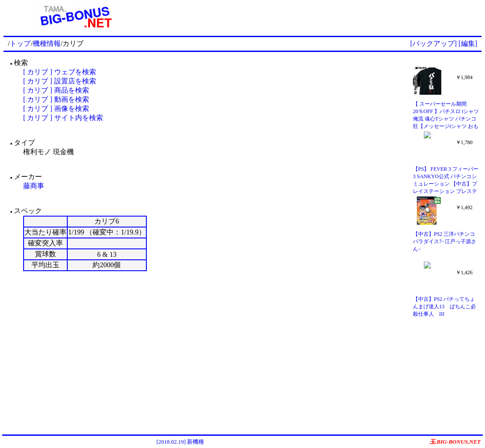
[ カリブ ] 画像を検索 (56, 109)
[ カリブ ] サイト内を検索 (63, 118)
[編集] (468, 43)
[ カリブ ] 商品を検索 (56, 90)
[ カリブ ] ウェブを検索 (60, 72)
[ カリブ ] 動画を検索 (56, 99)
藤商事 (34, 186)
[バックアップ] (434, 43)
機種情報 (47, 43)
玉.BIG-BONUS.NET (455, 442)
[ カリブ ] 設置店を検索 (60, 81)
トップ (20, 43)
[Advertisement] (314, 17)
